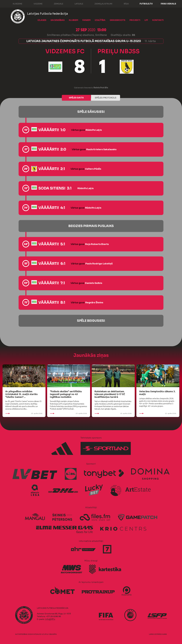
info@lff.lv (50, 619)
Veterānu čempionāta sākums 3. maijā (157, 393)
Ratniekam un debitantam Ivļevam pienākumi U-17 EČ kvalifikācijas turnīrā (110, 394)
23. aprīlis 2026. (24, 413)
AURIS (164, 634)
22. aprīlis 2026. (158, 413)
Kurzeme (15, 4)
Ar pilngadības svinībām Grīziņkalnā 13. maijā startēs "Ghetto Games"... (21, 394)
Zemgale (56, 4)
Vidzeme (36, 4)
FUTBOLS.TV (146, 4)
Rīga (124, 4)
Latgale (76, 4)
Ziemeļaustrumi (101, 4)
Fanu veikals (168, 4)
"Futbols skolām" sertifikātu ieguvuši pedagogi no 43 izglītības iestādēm (66, 394)
